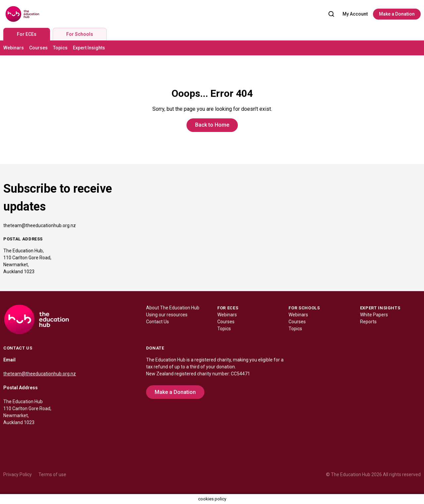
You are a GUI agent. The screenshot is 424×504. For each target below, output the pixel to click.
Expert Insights (89, 48)
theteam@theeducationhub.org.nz (40, 225)
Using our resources (167, 315)
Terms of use (52, 474)
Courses (38, 48)
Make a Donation (397, 14)
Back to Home (212, 125)
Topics (60, 48)
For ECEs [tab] (27, 34)
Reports (368, 322)
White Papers (374, 315)
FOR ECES (228, 308)
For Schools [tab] (80, 34)
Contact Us (158, 322)
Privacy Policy (18, 474)
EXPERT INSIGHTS (380, 308)
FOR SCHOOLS (304, 308)
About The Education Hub (173, 308)
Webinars (14, 48)
